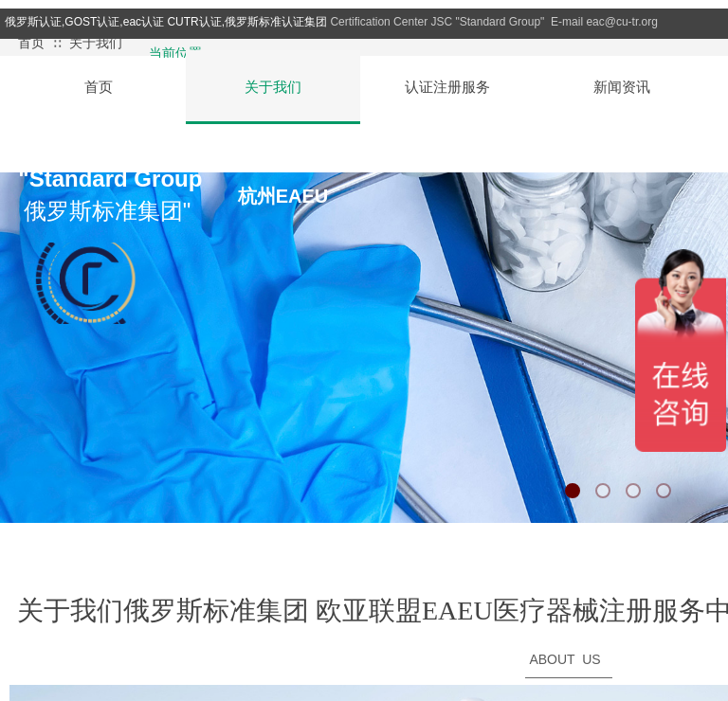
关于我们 (96, 43)
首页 (31, 43)
